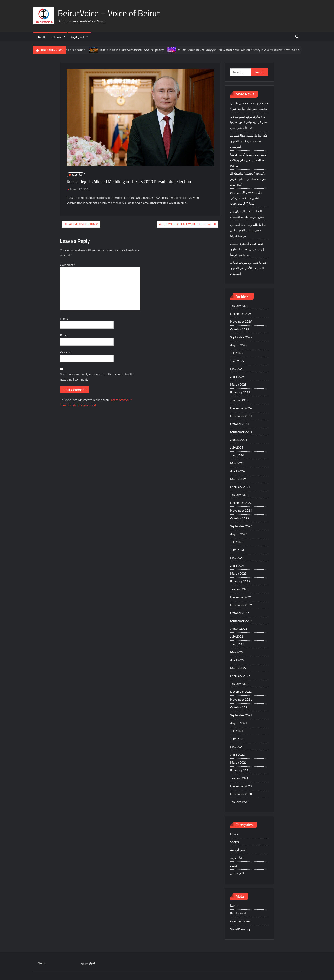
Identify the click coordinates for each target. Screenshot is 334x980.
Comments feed (241, 921)
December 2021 (241, 692)
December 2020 (241, 786)
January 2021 (239, 778)
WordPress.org (240, 929)
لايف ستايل (237, 873)
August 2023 (239, 534)
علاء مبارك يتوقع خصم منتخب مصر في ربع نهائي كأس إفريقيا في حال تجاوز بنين (249, 122)
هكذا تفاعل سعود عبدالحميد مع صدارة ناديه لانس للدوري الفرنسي (249, 141)
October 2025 (240, 329)
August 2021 (239, 723)
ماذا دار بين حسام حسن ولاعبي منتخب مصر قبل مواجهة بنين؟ (249, 106)
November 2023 (241, 510)
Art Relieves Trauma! (84, 224)
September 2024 (241, 432)
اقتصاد (234, 865)
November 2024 (241, 416)
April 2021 (237, 755)
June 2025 (237, 361)
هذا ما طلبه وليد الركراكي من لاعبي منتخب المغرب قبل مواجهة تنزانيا (248, 230)
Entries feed (238, 913)
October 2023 (240, 518)
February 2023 (240, 581)
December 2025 (241, 314)
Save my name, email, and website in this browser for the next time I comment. (97, 377)
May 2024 (237, 463)
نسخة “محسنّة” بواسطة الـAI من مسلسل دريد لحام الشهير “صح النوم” (248, 179)
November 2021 (241, 699)
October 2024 (240, 424)
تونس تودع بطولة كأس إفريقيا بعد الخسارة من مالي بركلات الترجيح (248, 160)
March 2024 (238, 479)
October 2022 (240, 613)
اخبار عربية (77, 37)
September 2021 (241, 715)
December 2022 (241, 597)
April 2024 (237, 471)
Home (41, 37)
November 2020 (241, 794)
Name (65, 318)
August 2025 (239, 345)
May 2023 (237, 558)
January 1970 (239, 802)
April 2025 (237, 377)
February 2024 (240, 487)
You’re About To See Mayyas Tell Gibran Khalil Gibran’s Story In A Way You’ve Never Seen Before (247, 50)
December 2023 (241, 503)
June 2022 (237, 644)
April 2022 (237, 660)
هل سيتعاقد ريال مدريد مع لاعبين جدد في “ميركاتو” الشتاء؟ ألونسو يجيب (246, 198)
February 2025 (240, 392)
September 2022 (241, 621)
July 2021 (237, 731)
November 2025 (241, 321)
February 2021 (240, 770)
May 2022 (237, 652)
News (57, 37)
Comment (68, 265)
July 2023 (237, 542)
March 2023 (238, 573)
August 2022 (239, 629)
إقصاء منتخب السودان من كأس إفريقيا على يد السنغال (247, 214)
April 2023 (237, 566)
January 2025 (239, 400)
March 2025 (238, 384)
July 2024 (237, 447)
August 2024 (239, 440)
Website (66, 352)
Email (65, 335)
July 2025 (237, 353)
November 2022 (241, 605)
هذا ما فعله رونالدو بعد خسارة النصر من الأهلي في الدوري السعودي (248, 268)
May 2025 (237, 369)
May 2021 (237, 747)
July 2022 (237, 636)
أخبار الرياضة (238, 850)
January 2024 (239, 495)
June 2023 (237, 550)
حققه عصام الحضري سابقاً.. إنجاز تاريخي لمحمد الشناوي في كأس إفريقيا (247, 249)
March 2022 (238, 668)
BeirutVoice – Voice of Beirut (109, 13)
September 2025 (241, 337)
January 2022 (239, 684)
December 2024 (241, 408)
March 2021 (238, 762)
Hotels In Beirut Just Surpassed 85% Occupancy (135, 50)
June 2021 (237, 739)
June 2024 (237, 455)
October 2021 (240, 707)
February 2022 (240, 676)
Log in (234, 905)
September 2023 (241, 526)
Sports (235, 842)
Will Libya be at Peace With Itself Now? (185, 224)
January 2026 (239, 306)
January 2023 (239, 589)
